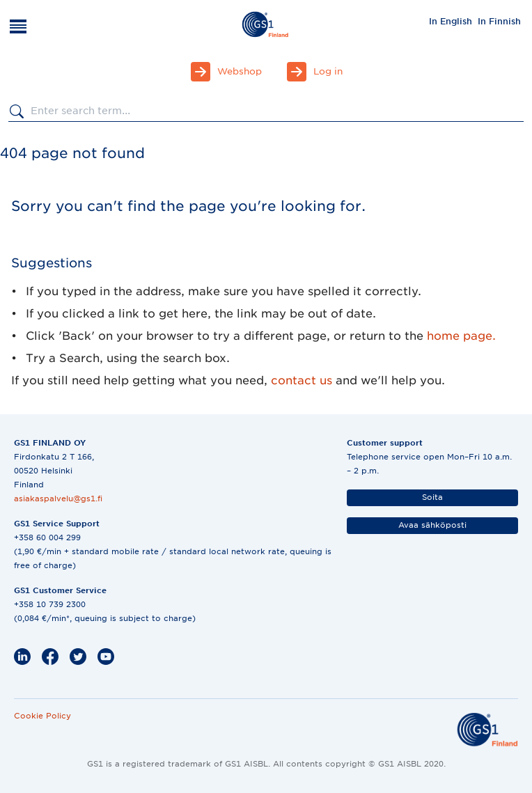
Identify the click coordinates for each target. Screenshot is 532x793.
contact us (302, 380)
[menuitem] (451, 21)
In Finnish (499, 21)
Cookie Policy (42, 716)
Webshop (240, 71)
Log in (328, 71)
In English (451, 21)
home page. (461, 336)
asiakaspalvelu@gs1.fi (58, 498)
